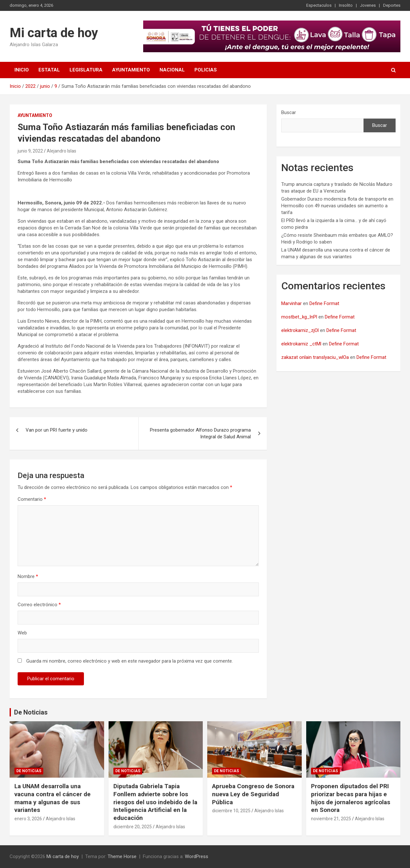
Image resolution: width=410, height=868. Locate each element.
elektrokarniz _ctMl (301, 344)
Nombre (28, 576)
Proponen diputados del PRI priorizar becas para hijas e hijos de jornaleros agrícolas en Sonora (351, 798)
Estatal (49, 70)
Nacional (172, 70)
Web (22, 633)
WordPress (197, 856)
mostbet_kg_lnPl (299, 317)
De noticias (29, 771)
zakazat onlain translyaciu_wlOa (315, 357)
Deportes (392, 5)
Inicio (22, 70)
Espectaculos (319, 5)
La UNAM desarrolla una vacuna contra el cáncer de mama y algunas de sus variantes (53, 798)
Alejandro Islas (61, 151)
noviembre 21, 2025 (331, 819)
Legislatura (86, 70)
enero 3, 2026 (28, 819)
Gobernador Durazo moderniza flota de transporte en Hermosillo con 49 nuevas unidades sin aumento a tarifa (337, 206)
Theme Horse (122, 856)
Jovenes (368, 5)
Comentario (32, 499)
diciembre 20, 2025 (133, 827)
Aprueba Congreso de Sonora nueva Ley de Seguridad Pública (253, 794)
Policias (206, 70)
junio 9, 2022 (30, 151)
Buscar (289, 112)
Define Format (324, 303)
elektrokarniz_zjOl (300, 330)
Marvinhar (291, 303)
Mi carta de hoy (54, 33)
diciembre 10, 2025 (231, 811)
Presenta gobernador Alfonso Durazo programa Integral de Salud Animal (200, 433)
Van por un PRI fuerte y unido (57, 430)
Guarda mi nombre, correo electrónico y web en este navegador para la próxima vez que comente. (130, 661)
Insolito (346, 5)
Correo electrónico (39, 605)
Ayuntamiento (131, 70)
